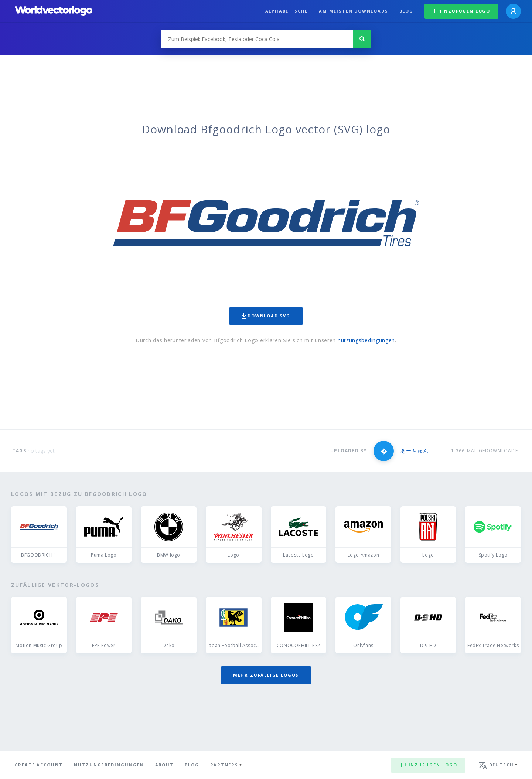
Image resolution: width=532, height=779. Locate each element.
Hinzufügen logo (461, 11)
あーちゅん (414, 451)
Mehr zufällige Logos (266, 675)
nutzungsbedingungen (366, 340)
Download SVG (266, 316)
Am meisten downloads (353, 11)
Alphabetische (287, 11)
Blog (406, 11)
